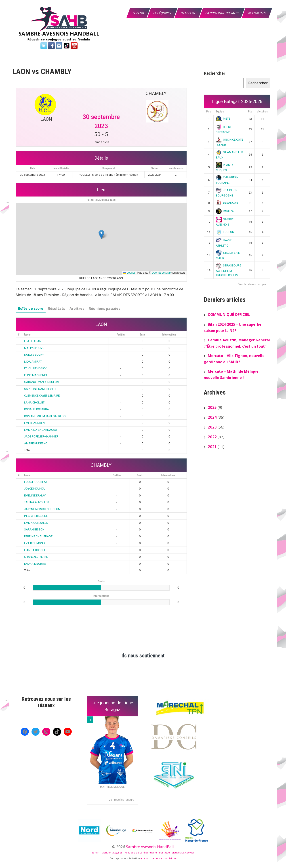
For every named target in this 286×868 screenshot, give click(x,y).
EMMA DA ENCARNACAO (41, 430)
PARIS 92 (225, 211)
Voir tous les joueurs (121, 800)
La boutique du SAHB (222, 13)
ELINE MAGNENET (36, 375)
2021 (212, 447)
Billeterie (188, 13)
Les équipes (162, 13)
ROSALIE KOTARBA (37, 409)
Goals (142, 334)
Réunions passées (104, 308)
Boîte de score (31, 308)
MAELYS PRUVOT (35, 348)
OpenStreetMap (161, 273)
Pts (250, 112)
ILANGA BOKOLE (35, 550)
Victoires (262, 112)
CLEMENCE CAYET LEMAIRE (42, 396)
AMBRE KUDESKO (36, 443)
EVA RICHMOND (35, 543)
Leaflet (129, 273)
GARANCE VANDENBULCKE (42, 382)
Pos (209, 112)
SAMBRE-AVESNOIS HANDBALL (59, 33)
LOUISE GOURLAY (36, 482)
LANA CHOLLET (34, 402)
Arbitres (77, 308)
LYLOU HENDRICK (35, 368)
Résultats (56, 308)
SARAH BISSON (34, 529)
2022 (212, 437)
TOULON (225, 232)
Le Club (138, 13)
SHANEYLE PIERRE (36, 557)
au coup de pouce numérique (159, 858)
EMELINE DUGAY (35, 495)
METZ (223, 119)
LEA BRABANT (34, 341)
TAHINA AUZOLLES (37, 502)
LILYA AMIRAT (33, 362)
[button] (101, 234)
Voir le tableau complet (253, 284)
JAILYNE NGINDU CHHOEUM (42, 509)
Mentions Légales (112, 852)
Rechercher (214, 73)
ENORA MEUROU (35, 564)
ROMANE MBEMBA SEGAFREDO (45, 416)
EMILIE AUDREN (34, 423)
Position (121, 334)
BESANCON (227, 203)
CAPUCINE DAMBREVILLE (41, 389)
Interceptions (169, 334)
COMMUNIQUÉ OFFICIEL (229, 315)
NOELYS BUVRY (34, 355)
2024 (212, 417)
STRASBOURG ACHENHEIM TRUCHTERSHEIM (229, 270)
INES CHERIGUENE (36, 516)
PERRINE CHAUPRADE (38, 536)
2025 (212, 407)
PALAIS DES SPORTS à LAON (101, 200)
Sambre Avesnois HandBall (150, 847)
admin (95, 852)
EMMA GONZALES (36, 523)
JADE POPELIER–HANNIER (41, 436)
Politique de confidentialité (141, 852)
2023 (212, 427)
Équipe (220, 112)
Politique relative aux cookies (177, 852)
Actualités (257, 13)
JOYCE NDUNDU (35, 489)
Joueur (27, 334)
